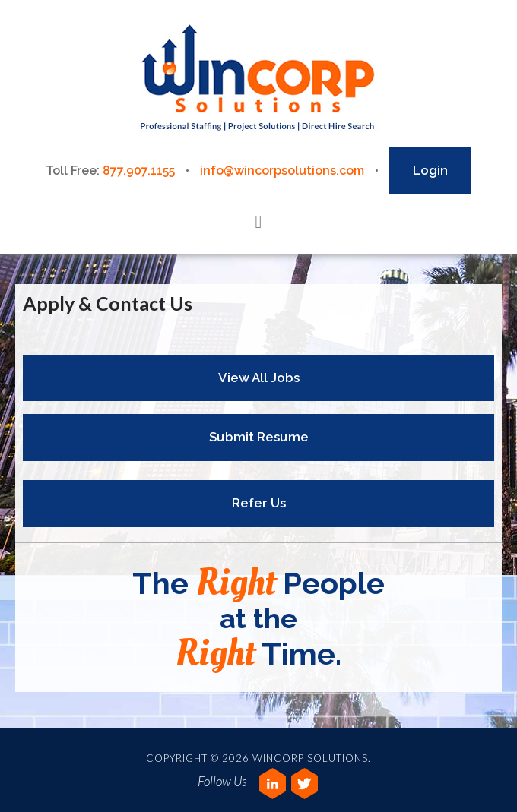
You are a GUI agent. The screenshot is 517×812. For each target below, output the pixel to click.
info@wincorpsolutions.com (282, 171)
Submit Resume (259, 437)
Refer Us (259, 503)
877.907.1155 (139, 171)
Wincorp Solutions (258, 79)
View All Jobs (259, 378)
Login (430, 170)
